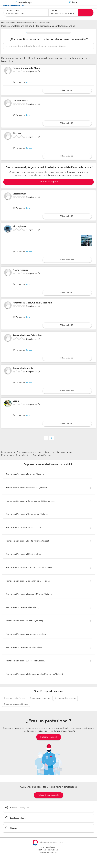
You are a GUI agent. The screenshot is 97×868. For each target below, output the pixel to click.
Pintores (17, 140)
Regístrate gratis (49, 743)
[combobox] (26, 12)
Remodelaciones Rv (23, 375)
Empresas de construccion (29, 459)
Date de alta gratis (48, 188)
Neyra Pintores (20, 276)
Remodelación (22, 462)
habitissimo (7, 459)
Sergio (16, 407)
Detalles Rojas (20, 107)
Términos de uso (48, 853)
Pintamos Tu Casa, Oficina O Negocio (32, 309)
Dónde (54, 11)
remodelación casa (15, 705)
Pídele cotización (67, 97)
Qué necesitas (12, 11)
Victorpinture (20, 200)
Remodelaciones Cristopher (27, 342)
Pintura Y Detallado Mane (26, 74)
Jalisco (29, 89)
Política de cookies (48, 859)
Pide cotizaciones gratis (48, 801)
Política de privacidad (48, 856)
